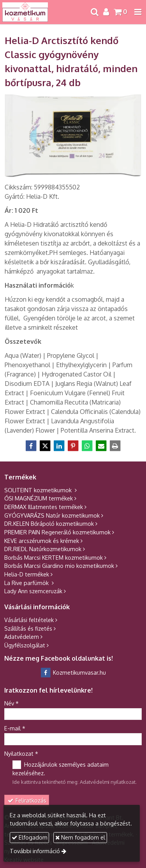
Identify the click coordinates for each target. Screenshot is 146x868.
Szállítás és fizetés (28, 628)
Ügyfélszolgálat (25, 645)
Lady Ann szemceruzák (33, 591)
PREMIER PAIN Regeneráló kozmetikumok (57, 532)
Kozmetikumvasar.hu (73, 672)
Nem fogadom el (80, 837)
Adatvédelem (22, 636)
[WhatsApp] (87, 446)
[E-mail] (101, 446)
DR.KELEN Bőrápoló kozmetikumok (49, 523)
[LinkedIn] (59, 446)
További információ (35, 851)
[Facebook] (31, 446)
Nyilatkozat (21, 753)
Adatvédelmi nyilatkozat (108, 782)
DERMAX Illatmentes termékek (44, 507)
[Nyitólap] (25, 12)
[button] (138, 12)
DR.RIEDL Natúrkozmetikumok (43, 549)
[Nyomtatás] (115, 446)
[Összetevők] (23, 341)
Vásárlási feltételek (29, 620)
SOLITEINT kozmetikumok (39, 490)
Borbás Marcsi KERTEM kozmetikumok (54, 557)
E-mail (15, 728)
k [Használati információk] (39, 285)
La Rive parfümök (27, 583)
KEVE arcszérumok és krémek (42, 541)
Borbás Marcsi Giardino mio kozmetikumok (59, 566)
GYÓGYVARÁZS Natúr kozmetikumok (52, 515)
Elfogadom (30, 837)
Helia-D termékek (27, 574)
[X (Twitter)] (45, 446)
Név (11, 703)
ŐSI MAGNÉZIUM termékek (39, 498)
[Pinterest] (73, 446)
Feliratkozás (27, 800)
